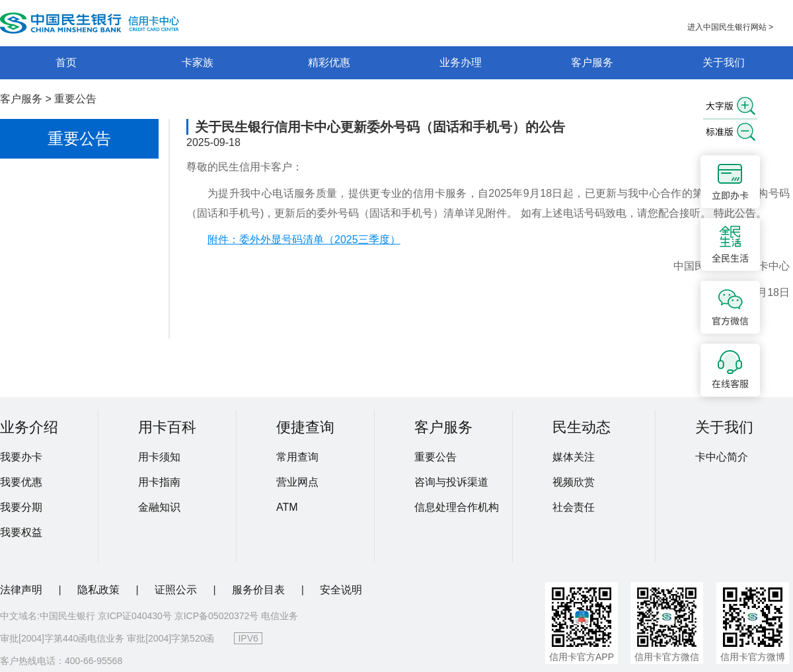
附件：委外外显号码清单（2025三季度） (304, 240)
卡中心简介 (722, 457)
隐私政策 (100, 590)
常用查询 (297, 457)
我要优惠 (21, 482)
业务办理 (461, 62)
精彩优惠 (329, 62)
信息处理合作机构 (457, 507)
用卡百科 (167, 427)
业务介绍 (29, 427)
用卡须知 (159, 457)
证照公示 (177, 590)
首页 (66, 62)
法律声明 (22, 590)
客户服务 (592, 62)
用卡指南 (159, 482)
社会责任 (574, 507)
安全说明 (341, 590)
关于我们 (724, 62)
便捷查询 (305, 427)
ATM (287, 507)
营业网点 (297, 482)
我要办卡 (21, 457)
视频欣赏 (574, 482)
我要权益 (21, 532)
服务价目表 (260, 590)
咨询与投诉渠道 (451, 482)
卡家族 (198, 62)
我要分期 (21, 507)
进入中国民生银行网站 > (730, 27)
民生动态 (582, 427)
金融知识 (159, 507)
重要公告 (75, 99)
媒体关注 (574, 457)
